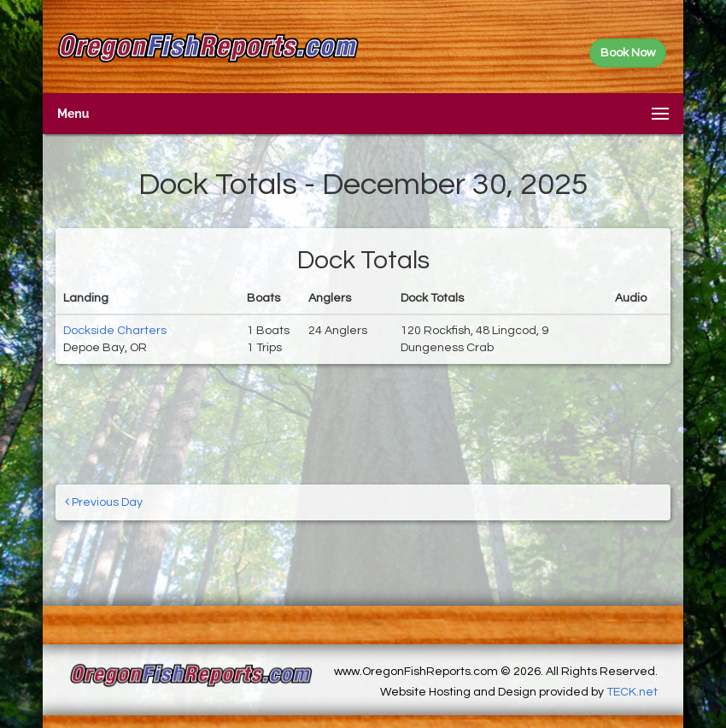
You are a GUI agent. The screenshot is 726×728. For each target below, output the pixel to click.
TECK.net (632, 692)
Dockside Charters (115, 331)
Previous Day (104, 502)
